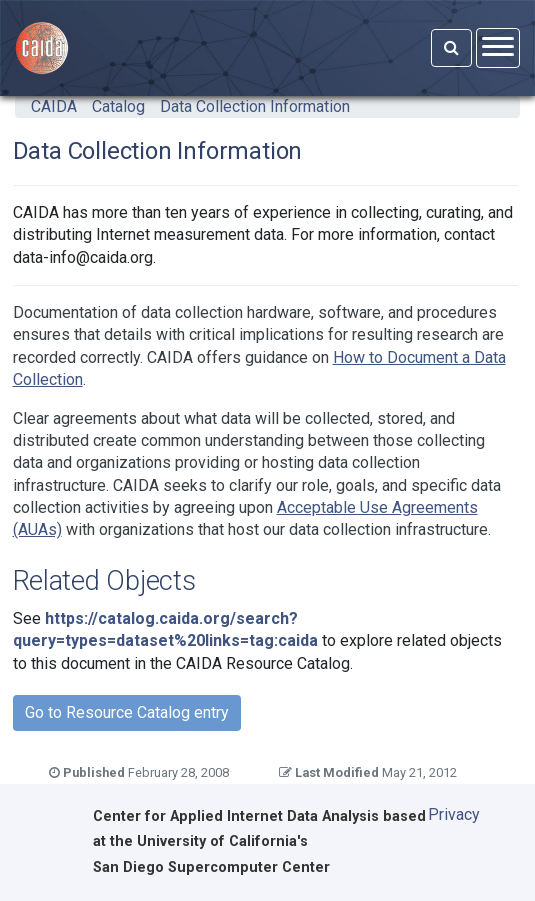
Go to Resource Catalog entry (127, 712)
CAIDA (54, 106)
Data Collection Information (255, 106)
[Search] (451, 48)
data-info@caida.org (83, 257)
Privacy (454, 814)
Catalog (118, 106)
